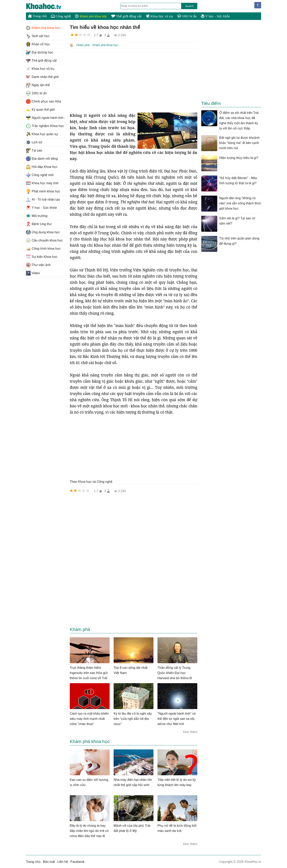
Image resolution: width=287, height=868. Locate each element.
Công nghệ (61, 16)
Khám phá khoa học (91, 16)
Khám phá (83, 45)
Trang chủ (37, 16)
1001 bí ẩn (187, 16)
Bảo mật (49, 861)
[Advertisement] (134, 80)
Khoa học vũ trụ (159, 16)
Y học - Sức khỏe (215, 16)
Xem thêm (190, 732)
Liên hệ (63, 861)
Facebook (78, 861)
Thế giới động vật (126, 16)
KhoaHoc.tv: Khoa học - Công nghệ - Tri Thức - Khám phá (48, 6)
